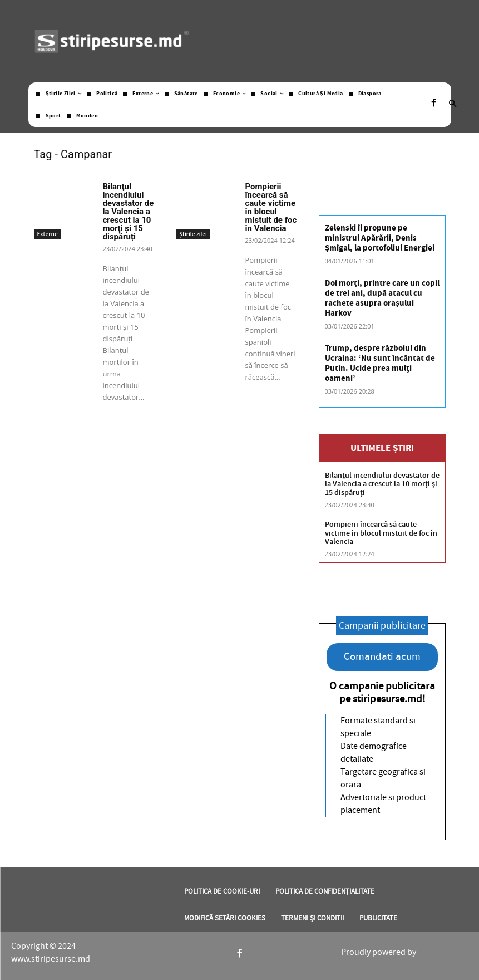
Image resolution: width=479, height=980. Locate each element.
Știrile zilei (193, 234)
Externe (48, 234)
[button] (453, 105)
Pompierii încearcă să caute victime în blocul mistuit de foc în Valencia (271, 207)
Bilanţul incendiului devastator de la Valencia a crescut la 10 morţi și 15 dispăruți (129, 212)
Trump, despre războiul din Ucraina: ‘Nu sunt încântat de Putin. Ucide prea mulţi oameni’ (380, 363)
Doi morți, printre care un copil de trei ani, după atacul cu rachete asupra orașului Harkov (382, 298)
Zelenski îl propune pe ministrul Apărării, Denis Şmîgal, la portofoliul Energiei (380, 238)
